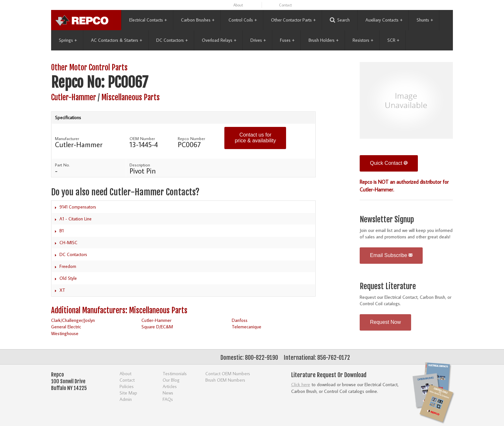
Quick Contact (389, 163)
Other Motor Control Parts (89, 68)
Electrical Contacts (148, 20)
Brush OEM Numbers (225, 380)
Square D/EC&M (157, 327)
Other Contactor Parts (293, 20)
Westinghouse (65, 333)
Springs (68, 40)
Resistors (363, 40)
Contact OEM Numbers (228, 373)
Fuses (287, 40)
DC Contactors (172, 40)
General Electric (66, 327)
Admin (126, 399)
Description (140, 165)
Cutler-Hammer (74, 98)
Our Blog (171, 380)
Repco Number (191, 138)
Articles (170, 386)
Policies (127, 386)
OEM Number (142, 138)
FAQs (168, 399)
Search (340, 20)
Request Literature (388, 286)
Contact (285, 5)
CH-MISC (68, 243)
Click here (301, 384)
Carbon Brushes (198, 20)
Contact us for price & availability (255, 138)
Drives (258, 40)
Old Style (68, 278)
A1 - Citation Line (76, 219)
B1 (62, 231)
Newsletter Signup (387, 220)
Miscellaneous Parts (130, 98)
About (238, 5)
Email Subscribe (391, 255)
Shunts (425, 20)
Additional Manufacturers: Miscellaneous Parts (119, 311)
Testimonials (175, 373)
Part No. (62, 165)
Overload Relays (219, 40)
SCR (393, 40)
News (168, 393)
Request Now (385, 322)
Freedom (68, 266)
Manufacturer (67, 138)
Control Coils (243, 20)
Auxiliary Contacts (384, 20)
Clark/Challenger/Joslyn (73, 320)
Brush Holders (324, 40)
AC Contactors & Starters (117, 40)
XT (62, 290)
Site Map (128, 393)
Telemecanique (247, 327)
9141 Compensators (78, 207)
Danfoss (240, 320)
